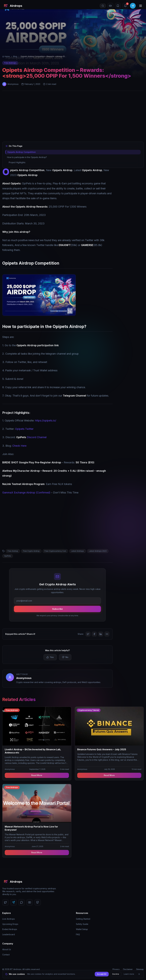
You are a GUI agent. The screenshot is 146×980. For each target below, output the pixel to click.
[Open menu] (141, 6)
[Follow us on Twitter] (5, 902)
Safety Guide (82, 924)
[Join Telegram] (133, 6)
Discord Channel (31, 437)
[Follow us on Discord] (22, 902)
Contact (6, 955)
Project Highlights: (17, 162)
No (65, 657)
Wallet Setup (82, 929)
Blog (15, 56)
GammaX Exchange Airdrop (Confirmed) (26, 493)
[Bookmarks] (118, 6)
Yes (50, 657)
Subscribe (57, 609)
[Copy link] (107, 634)
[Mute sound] (110, 6)
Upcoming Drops (10, 924)
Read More (37, 775)
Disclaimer (128, 969)
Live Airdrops (9, 919)
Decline (116, 974)
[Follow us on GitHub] (38, 902)
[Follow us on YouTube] (30, 902)
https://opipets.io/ (46, 421)
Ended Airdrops (10, 929)
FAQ (78, 934)
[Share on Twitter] (88, 634)
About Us (7, 949)
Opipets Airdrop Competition (21, 152)
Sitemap (140, 969)
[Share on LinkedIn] (101, 634)
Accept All (102, 974)
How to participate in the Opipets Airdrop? (27, 157)
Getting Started (83, 919)
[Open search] (103, 6)
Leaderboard (9, 934)
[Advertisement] (73, 117)
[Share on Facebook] (94, 634)
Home (6, 56)
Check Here (19, 446)
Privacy (116, 969)
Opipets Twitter (24, 429)
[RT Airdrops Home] (12, 6)
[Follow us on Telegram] (13, 902)
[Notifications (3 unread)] (125, 6)
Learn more (129, 974)
